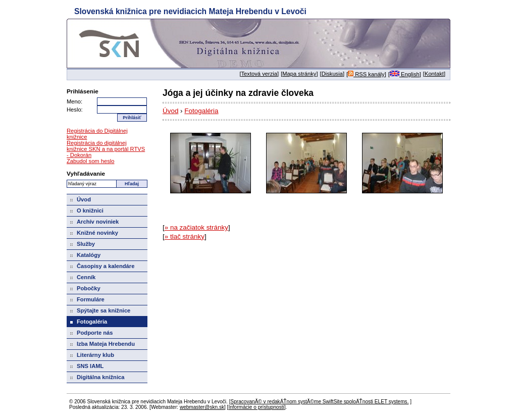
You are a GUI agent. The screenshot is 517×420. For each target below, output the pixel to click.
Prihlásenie (83, 91)
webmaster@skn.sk (202, 407)
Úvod (170, 111)
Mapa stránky (299, 74)
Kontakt (434, 74)
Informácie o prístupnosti (256, 407)
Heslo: (75, 110)
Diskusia (332, 74)
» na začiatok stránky (196, 227)
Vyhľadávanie (86, 173)
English (405, 74)
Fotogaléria (201, 111)
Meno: (74, 101)
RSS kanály (366, 74)
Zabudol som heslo (91, 161)
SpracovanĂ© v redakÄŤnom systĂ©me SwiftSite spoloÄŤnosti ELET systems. (319, 402)
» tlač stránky (185, 237)
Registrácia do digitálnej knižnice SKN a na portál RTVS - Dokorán (106, 149)
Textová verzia (260, 74)
